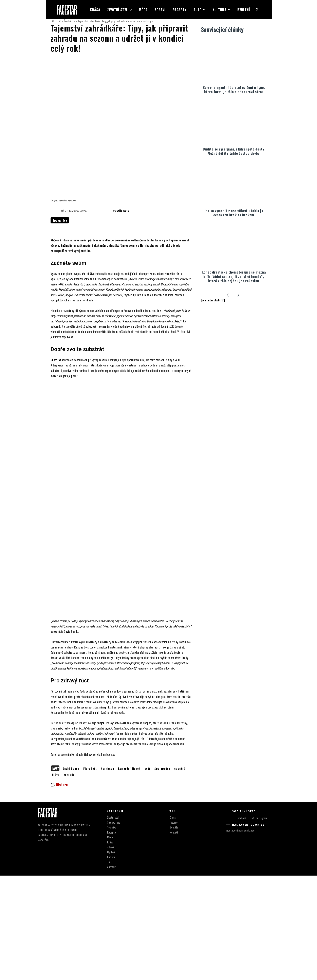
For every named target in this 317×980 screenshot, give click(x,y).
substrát (181, 873)
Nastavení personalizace (240, 935)
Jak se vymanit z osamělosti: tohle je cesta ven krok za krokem (234, 212)
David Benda (71, 873)
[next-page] (237, 294)
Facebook (241, 922)
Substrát (56, 313)
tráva (56, 879)
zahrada (69, 879)
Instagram (262, 922)
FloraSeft (90, 873)
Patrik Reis (121, 164)
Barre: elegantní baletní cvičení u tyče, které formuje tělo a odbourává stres (234, 88)
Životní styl (70, 21)
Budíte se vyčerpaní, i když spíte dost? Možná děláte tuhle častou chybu (234, 150)
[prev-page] (229, 294)
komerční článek (129, 873)
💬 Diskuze (61, 889)
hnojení (101, 827)
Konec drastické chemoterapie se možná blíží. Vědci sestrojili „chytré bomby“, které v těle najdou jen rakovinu (234, 276)
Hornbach (107, 873)
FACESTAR (56, 21)
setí (147, 873)
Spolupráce (162, 873)
